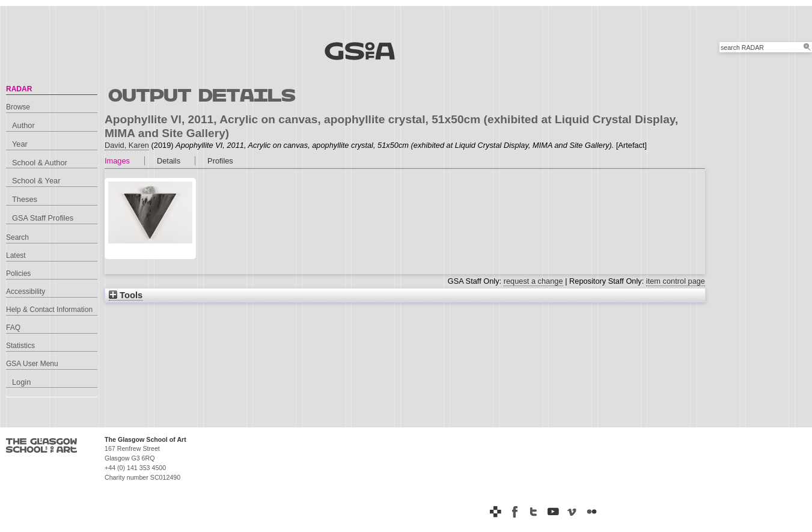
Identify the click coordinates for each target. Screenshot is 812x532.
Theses (25, 199)
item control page (676, 281)
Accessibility (26, 292)
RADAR (19, 89)
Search (17, 237)
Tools (126, 295)
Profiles (220, 161)
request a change (533, 281)
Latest (16, 255)
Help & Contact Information (49, 310)
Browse (18, 107)
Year (20, 144)
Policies (18, 274)
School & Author (40, 163)
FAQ (13, 328)
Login (21, 382)
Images (117, 161)
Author (23, 125)
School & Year (36, 181)
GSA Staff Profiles (43, 218)
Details (169, 161)
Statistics (20, 346)
